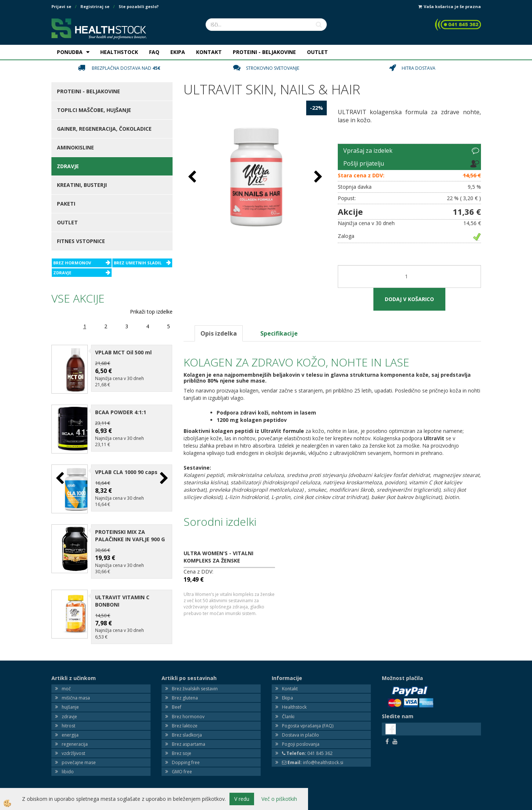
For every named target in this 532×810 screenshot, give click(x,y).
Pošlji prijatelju (364, 163)
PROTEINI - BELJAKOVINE (264, 52)
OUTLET (317, 52)
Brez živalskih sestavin (195, 683)
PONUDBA (70, 52)
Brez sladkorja (187, 729)
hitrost (68, 720)
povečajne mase (79, 757)
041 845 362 (307, 747)
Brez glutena (185, 692)
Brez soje (182, 747)
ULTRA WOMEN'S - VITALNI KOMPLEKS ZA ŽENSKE (218, 557)
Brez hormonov (188, 711)
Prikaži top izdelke (151, 312)
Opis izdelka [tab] (219, 333)
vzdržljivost (73, 747)
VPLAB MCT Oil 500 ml (123, 352)
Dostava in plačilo (301, 729)
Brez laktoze (185, 720)
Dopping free (186, 757)
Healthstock (294, 701)
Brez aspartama (189, 738)
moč (66, 683)
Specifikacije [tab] (279, 333)
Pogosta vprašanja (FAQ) (308, 720)
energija (70, 729)
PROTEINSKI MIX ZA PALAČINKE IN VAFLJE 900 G (130, 530)
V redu (242, 799)
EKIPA (178, 52)
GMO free (182, 766)
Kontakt (290, 683)
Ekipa (287, 692)
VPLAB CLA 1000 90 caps (126, 468)
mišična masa (76, 692)
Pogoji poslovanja (301, 738)
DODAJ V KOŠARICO (409, 299)
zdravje (69, 711)
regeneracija (75, 738)
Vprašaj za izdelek (368, 151)
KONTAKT (209, 52)
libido (68, 766)
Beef (177, 701)
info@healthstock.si (313, 757)
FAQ (154, 52)
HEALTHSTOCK (119, 52)
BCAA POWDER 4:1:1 (121, 410)
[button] (163, 476)
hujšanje (70, 701)
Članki (288, 711)
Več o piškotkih (279, 799)
